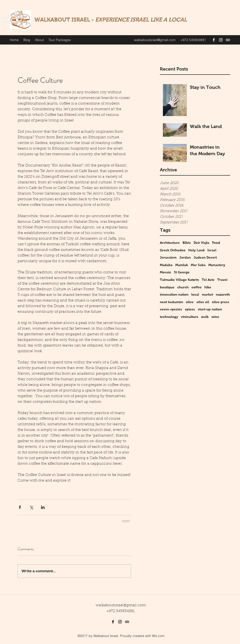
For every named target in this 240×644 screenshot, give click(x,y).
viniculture (190, 317)
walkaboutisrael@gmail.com (155, 40)
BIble (187, 243)
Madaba (166, 265)
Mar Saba (198, 265)
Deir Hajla (201, 243)
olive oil (203, 302)
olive (190, 302)
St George (182, 272)
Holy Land (196, 250)
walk (205, 317)
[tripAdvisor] (228, 40)
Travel (222, 280)
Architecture (170, 243)
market (207, 294)
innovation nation (174, 294)
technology (169, 317)
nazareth (223, 294)
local (195, 294)
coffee (197, 287)
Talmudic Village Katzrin (179, 280)
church (183, 287)
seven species (171, 309)
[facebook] (214, 40)
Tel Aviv (208, 280)
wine (215, 317)
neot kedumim (171, 302)
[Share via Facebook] (20, 507)
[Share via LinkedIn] (43, 507)
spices (190, 309)
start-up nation (210, 309)
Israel (212, 250)
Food (216, 243)
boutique (167, 287)
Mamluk (182, 265)
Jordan (185, 257)
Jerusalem (168, 257)
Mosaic (165, 272)
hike (208, 287)
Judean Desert (205, 257)
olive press (221, 302)
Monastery (217, 265)
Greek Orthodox (173, 250)
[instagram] (221, 40)
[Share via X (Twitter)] (31, 507)
